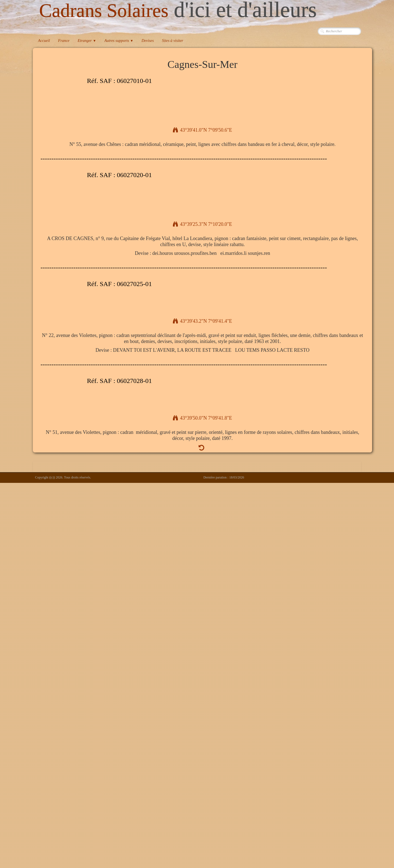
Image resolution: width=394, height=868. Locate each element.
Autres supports (119, 41)
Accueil (44, 41)
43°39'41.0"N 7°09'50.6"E (202, 130)
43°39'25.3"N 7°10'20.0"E (202, 224)
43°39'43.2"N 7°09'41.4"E (202, 321)
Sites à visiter (173, 41)
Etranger (87, 41)
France (64, 41)
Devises (148, 41)
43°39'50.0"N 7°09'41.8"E (202, 418)
